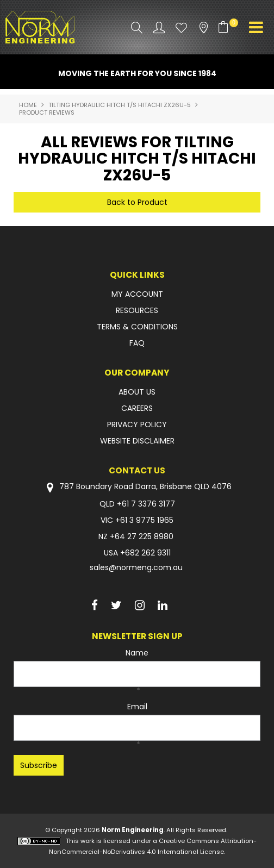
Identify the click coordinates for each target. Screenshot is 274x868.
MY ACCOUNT (137, 294)
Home (28, 105)
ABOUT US (137, 392)
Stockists (204, 27)
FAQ (137, 343)
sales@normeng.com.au (136, 567)
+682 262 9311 (145, 553)
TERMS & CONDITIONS (137, 327)
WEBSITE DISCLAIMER (137, 441)
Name (137, 653)
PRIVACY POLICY (137, 424)
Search (137, 27)
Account (159, 27)
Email (137, 707)
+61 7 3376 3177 (146, 504)
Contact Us (137, 470)
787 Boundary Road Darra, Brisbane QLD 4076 (137, 487)
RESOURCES (137, 310)
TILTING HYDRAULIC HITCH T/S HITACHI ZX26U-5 (120, 105)
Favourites (181, 27)
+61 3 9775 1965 (144, 520)
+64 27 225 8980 (142, 536)
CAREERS (137, 408)
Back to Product (137, 202)
